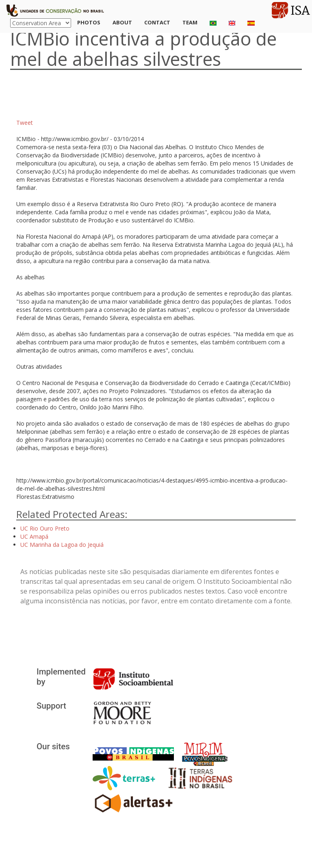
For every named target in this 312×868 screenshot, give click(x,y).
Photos (89, 22)
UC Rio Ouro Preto (45, 528)
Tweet (25, 123)
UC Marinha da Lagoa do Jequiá (62, 545)
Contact (157, 22)
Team (190, 22)
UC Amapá (34, 536)
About (122, 22)
